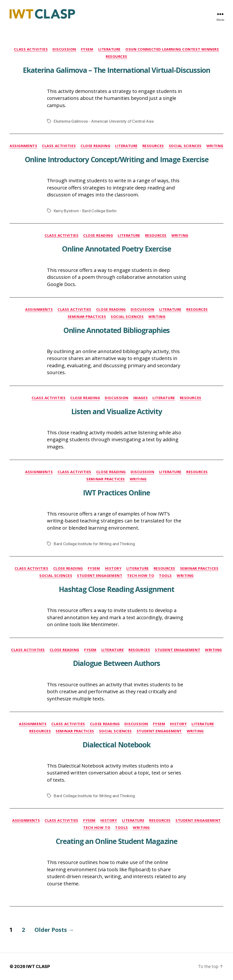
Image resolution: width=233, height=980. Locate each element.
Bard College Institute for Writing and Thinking (94, 544)
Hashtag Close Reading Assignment (116, 589)
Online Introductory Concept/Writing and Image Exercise (117, 159)
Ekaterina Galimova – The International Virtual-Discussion (116, 70)
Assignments (23, 146)
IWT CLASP (38, 966)
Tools (165, 576)
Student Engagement (100, 576)
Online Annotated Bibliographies (116, 330)
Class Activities (31, 49)
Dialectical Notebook (116, 745)
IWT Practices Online (116, 493)
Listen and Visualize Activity (117, 411)
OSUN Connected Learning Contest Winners (172, 49)
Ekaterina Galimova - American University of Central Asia (104, 121)
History (113, 568)
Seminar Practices (87, 317)
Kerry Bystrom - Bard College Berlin (85, 211)
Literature (110, 49)
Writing (215, 146)
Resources (116, 56)
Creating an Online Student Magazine (116, 841)
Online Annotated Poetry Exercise (116, 249)
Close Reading (95, 146)
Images (140, 398)
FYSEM (87, 49)
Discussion (64, 49)
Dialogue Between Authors (116, 663)
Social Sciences (185, 146)
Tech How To (141, 576)
